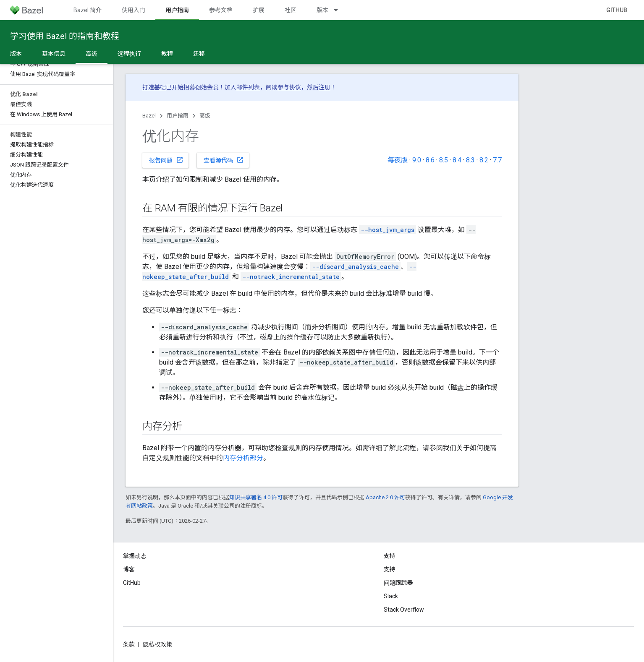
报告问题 (166, 160)
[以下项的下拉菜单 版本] (340, 10)
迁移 (199, 54)
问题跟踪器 (398, 583)
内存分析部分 (243, 458)
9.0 (417, 160)
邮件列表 (248, 87)
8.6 (430, 160)
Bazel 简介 (88, 10)
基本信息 (54, 54)
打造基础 (154, 87)
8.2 (484, 160)
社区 (291, 10)
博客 (129, 569)
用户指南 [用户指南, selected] (177, 10)
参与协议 (289, 87)
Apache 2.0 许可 (385, 497)
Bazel (149, 116)
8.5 (444, 160)
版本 (322, 10)
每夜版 (398, 160)
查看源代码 (224, 160)
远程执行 (129, 54)
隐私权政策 (157, 644)
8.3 (470, 160)
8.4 (457, 160)
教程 (167, 54)
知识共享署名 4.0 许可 (256, 497)
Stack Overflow (404, 610)
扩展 (259, 10)
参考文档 (221, 10)
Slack (391, 596)
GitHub (617, 10)
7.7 (497, 160)
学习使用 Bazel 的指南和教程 (65, 36)
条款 (129, 644)
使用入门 (134, 10)
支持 (390, 569)
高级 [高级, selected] (92, 54)
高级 (205, 116)
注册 (325, 87)
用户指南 (178, 116)
